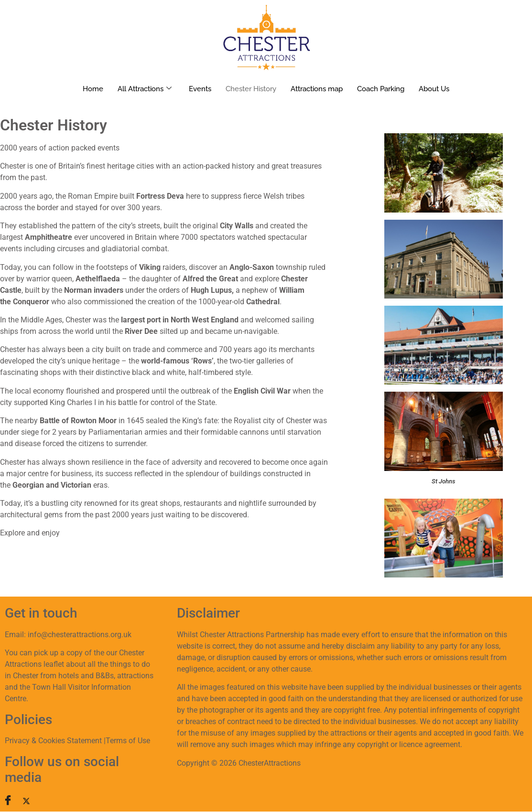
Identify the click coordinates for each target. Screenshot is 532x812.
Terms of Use (128, 741)
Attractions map (317, 89)
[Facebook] (12, 801)
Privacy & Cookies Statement (53, 741)
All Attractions (145, 89)
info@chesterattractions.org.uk (80, 635)
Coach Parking (381, 89)
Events (200, 89)
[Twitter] (31, 801)
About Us (434, 89)
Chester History (251, 89)
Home (93, 89)
